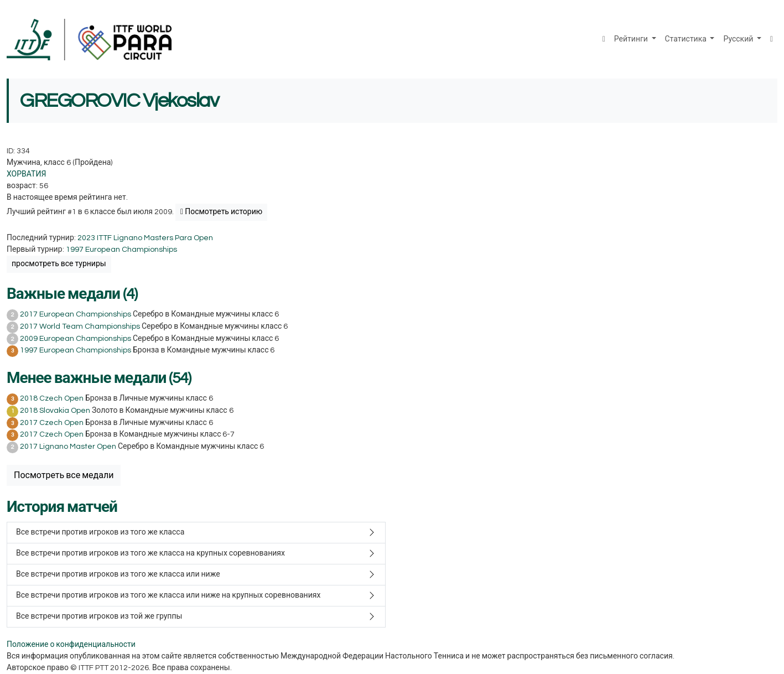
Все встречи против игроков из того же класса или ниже (118, 574)
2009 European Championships (76, 339)
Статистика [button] (687, 39)
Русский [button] (739, 39)
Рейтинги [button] (632, 39)
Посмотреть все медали (64, 475)
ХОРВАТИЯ (26, 174)
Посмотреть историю (221, 212)
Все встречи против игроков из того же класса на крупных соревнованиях (150, 553)
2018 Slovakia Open (55, 411)
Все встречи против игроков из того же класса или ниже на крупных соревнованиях (168, 595)
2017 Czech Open (52, 423)
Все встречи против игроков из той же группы (99, 616)
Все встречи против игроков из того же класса (100, 532)
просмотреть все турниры (59, 264)
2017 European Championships (76, 314)
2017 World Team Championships (80, 326)
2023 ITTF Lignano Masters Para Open (145, 238)
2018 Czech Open (52, 398)
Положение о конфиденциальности (71, 645)
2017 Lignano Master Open (68, 447)
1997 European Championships (121, 250)
